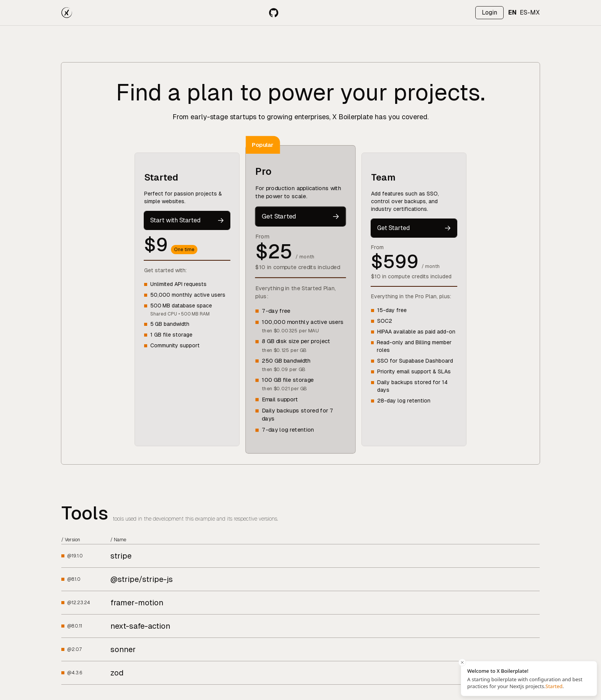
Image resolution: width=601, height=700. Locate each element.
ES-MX (530, 12)
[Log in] (489, 12)
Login (489, 12)
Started (554, 686)
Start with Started (187, 220)
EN (512, 12)
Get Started (300, 216)
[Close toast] (462, 662)
